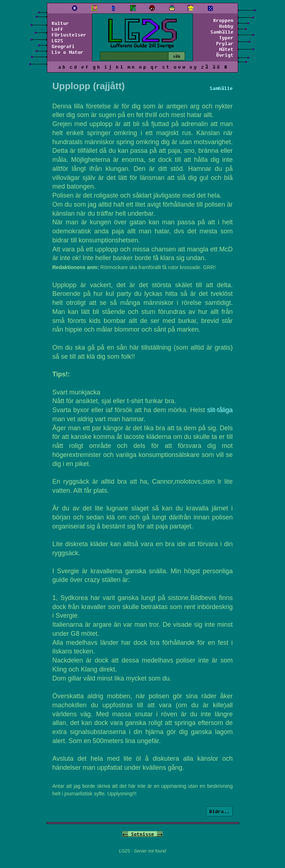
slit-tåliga (220, 410)
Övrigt (225, 55)
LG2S (57, 40)
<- (125, 834)
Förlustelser (69, 35)
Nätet (226, 49)
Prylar (225, 43)
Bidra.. (219, 811)
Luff (57, 29)
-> (160, 834)
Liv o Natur (67, 52)
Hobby (226, 26)
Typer (226, 38)
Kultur (60, 23)
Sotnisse (142, 834)
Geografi (63, 46)
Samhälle (222, 32)
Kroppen (223, 20)
